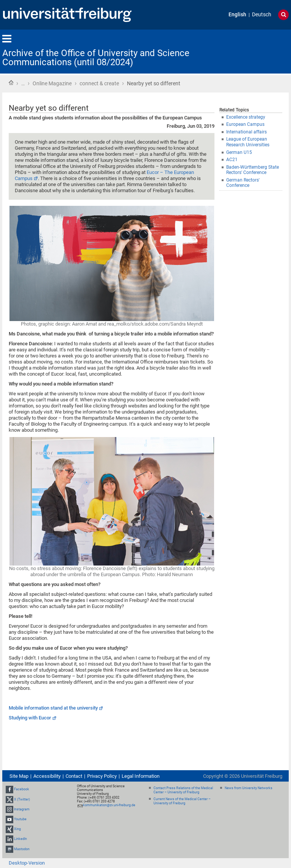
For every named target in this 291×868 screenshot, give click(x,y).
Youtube (20, 819)
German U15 (239, 152)
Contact (74, 776)
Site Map (19, 776)
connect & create (99, 83)
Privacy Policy (102, 776)
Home (11, 83)
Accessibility (47, 776)
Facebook (22, 789)
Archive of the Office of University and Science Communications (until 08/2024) (96, 58)
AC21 (232, 160)
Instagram (22, 809)
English (237, 15)
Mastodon (22, 849)
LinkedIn (20, 839)
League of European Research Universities (248, 142)
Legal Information (141, 776)
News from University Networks (249, 788)
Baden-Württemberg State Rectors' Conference (253, 170)
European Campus (245, 124)
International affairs (246, 132)
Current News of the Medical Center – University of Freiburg (182, 801)
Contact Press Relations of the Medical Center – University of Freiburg (183, 790)
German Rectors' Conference (243, 183)
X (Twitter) (22, 799)
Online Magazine (52, 83)
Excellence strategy (246, 117)
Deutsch (262, 15)
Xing (17, 829)
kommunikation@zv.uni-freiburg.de (109, 805)
